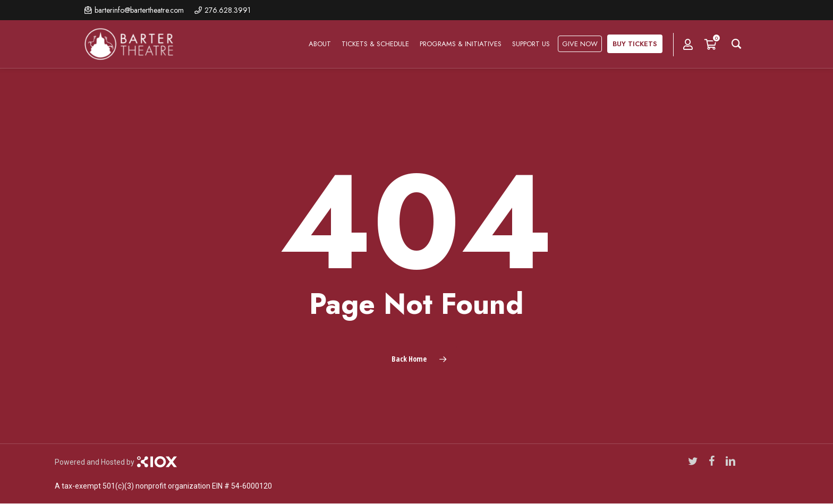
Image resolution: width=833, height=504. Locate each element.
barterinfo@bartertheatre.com (139, 10)
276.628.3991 (228, 10)
